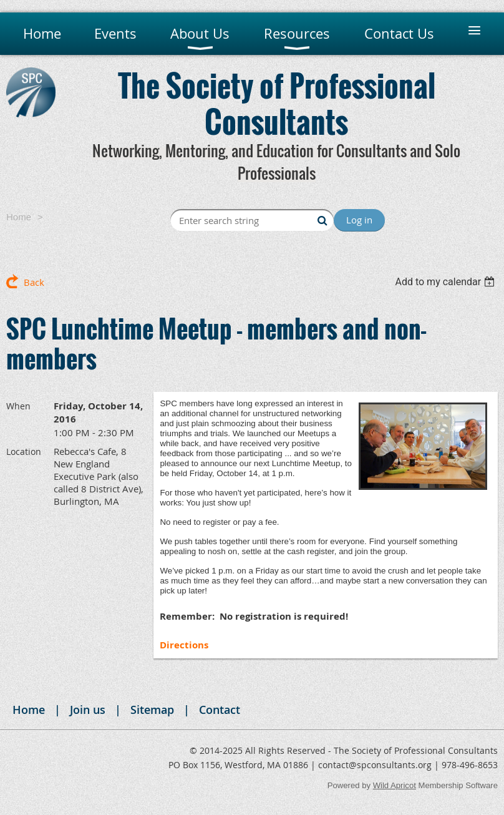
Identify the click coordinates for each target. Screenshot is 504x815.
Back (34, 282)
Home (19, 217)
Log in (359, 220)
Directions (184, 645)
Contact (220, 710)
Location (24, 451)
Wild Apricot (395, 785)
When (18, 406)
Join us (88, 710)
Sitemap (152, 710)
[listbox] (446, 282)
